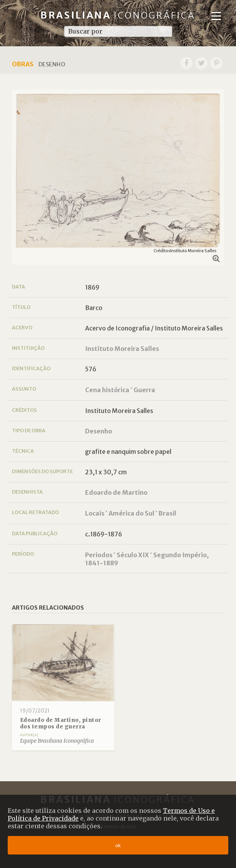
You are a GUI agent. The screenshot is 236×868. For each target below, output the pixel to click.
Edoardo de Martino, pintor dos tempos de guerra (61, 724)
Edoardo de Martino (116, 492)
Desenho (99, 431)
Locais (95, 513)
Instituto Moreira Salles (122, 349)
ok (118, 845)
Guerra (144, 390)
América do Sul (131, 513)
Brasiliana (118, 15)
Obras (23, 64)
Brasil (167, 513)
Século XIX (133, 555)
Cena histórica (107, 390)
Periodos (99, 555)
